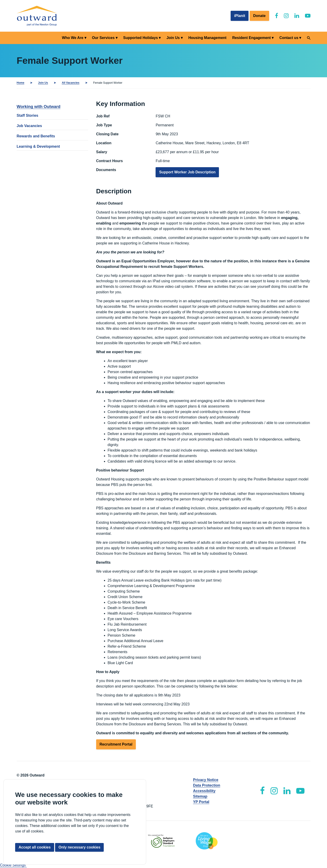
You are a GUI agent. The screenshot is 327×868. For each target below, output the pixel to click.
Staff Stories (28, 115)
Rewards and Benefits (36, 136)
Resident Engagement (252, 38)
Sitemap (200, 796)
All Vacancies (71, 83)
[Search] (309, 38)
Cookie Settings (13, 865)
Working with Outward (39, 107)
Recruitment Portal (116, 744)
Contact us (289, 38)
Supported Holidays (141, 38)
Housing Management (207, 38)
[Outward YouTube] (308, 16)
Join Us (173, 38)
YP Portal (201, 802)
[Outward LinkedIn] (297, 16)
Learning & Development (38, 146)
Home (21, 83)
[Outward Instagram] (286, 16)
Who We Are (73, 38)
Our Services (103, 38)
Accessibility (204, 791)
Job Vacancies (29, 126)
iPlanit (240, 16)
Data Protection (207, 785)
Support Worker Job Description (187, 172)
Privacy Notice (206, 780)
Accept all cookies (35, 847)
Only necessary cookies (79, 847)
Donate (259, 16)
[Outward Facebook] (277, 16)
